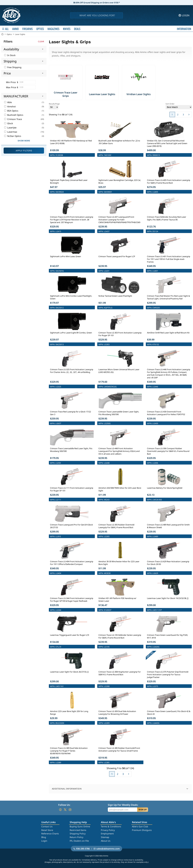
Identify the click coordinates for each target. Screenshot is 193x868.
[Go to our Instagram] (70, 810)
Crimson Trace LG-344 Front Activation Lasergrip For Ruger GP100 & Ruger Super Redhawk (72, 600)
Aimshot (10, 106)
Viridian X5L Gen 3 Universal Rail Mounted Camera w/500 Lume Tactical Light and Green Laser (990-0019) (167, 143)
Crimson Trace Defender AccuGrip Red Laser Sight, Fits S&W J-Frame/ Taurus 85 (167, 218)
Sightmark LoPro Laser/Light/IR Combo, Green (71, 333)
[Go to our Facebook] (60, 810)
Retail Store (47, 830)
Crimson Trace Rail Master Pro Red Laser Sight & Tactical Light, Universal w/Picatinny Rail (168, 297)
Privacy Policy (108, 830)
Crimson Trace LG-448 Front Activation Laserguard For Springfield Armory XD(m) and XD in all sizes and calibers (119, 451)
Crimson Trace (13, 119)
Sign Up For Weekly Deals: (123, 805)
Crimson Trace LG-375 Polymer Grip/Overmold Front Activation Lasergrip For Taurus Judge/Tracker (168, 674)
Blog (44, 837)
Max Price (11, 87)
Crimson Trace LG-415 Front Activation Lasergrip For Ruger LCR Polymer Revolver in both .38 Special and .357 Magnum (72, 220)
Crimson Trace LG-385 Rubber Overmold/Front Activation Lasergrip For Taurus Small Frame (119, 749)
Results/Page (54, 106)
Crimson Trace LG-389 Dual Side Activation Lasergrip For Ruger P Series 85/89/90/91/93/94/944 (69, 751)
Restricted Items (78, 830)
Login (44, 841)
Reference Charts (50, 834)
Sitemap (105, 837)
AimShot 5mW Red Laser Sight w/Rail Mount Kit (168, 333)
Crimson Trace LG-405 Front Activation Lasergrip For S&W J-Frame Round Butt (169, 181)
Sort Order (179, 106)
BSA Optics (11, 111)
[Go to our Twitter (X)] (65, 810)
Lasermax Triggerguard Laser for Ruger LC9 (70, 635)
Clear (41, 41)
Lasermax (11, 132)
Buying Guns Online (80, 826)
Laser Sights (20, 34)
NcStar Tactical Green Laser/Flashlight (115, 296)
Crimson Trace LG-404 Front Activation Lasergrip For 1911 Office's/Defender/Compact (72, 563)
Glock (9, 123)
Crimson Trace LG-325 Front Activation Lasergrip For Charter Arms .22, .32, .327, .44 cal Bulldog (72, 371)
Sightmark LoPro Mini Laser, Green (66, 256)
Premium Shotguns (142, 830)
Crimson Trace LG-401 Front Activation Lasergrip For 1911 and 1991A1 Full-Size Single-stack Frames (169, 259)
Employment (107, 834)
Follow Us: (64, 805)
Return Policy (76, 837)
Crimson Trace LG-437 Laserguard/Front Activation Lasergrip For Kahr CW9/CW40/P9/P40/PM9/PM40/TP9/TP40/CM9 (119, 220)
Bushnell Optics (14, 115)
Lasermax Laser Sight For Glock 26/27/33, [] (69, 672)
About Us (106, 841)
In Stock (10, 55)
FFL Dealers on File (79, 841)
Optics (9, 34)
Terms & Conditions (111, 826)
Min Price (11, 82)
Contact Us (47, 826)
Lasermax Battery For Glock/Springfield (165, 488)
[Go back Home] (2, 34)
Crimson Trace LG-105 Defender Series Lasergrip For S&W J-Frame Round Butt (120, 636)
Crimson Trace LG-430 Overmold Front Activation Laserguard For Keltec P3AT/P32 (166, 413)
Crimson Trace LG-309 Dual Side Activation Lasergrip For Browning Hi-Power (117, 713)
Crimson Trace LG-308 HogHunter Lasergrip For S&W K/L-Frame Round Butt (120, 673)
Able (8, 102)
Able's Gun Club (140, 826)
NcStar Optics (13, 136)
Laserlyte (10, 128)
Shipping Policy (78, 834)
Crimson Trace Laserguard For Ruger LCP (117, 256)
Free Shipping (13, 67)
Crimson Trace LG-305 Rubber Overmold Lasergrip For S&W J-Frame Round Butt (116, 526)
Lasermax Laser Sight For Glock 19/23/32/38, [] (168, 598)
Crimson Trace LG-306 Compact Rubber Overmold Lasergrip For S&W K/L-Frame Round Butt (168, 451)
